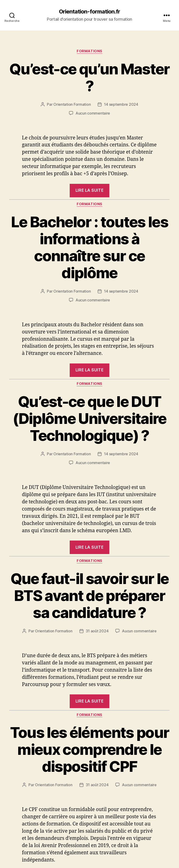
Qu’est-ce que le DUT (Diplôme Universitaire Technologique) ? (89, 418)
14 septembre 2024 (121, 104)
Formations (89, 51)
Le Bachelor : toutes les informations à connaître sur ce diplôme (89, 247)
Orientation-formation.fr (89, 12)
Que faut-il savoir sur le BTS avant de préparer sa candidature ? (90, 596)
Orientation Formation (72, 104)
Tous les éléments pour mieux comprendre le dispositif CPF (89, 749)
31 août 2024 (97, 631)
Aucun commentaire (93, 113)
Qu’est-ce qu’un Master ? (89, 77)
